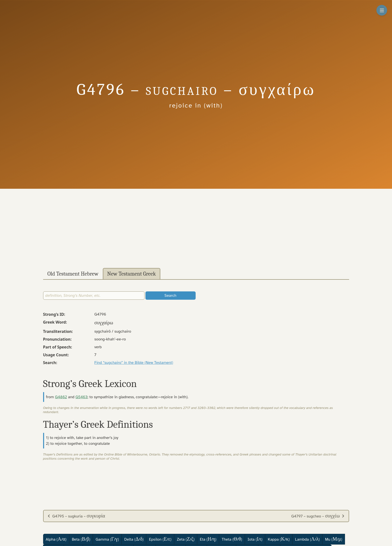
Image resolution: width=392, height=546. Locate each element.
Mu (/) (334, 539)
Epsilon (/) (160, 539)
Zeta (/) (186, 539)
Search (170, 296)
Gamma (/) (107, 539)
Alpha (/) (56, 539)
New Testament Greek (132, 274)
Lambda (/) (307, 539)
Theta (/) (232, 539)
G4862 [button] (61, 397)
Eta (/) (208, 539)
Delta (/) (134, 539)
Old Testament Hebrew (73, 274)
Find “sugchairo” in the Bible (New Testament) (134, 363)
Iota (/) (255, 539)
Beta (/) (81, 539)
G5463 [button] (81, 397)
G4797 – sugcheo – (318, 516)
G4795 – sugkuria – (76, 516)
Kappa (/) (279, 539)
